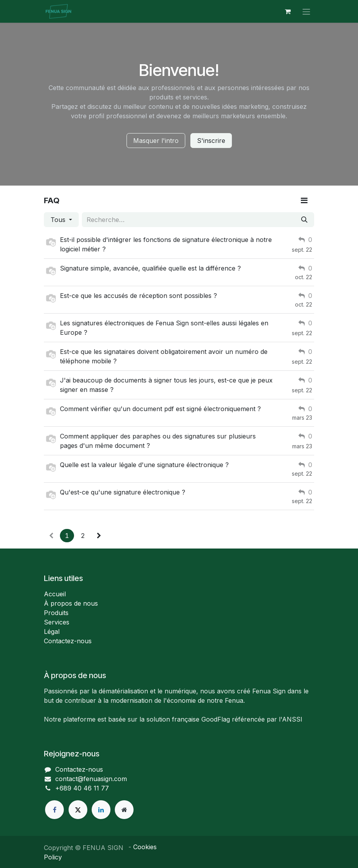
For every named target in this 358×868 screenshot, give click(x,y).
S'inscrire (211, 141)
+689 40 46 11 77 (82, 788)
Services (57, 622)
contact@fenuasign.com (91, 779)
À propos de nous (71, 603)
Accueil (55, 594)
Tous (59, 220)
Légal (52, 632)
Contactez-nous (68, 641)
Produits (56, 613)
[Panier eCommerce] (287, 11)
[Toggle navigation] (306, 11)
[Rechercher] (304, 220)
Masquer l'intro (156, 141)
